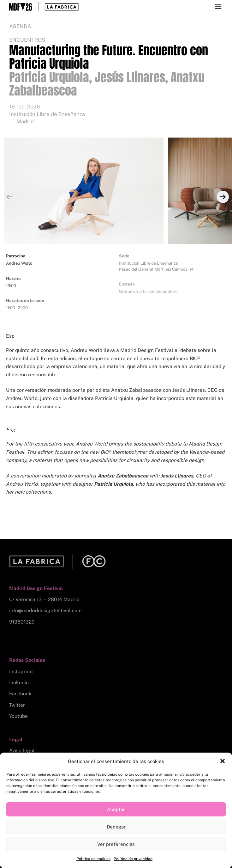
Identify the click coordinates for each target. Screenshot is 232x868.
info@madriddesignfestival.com (45, 610)
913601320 (22, 622)
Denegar (116, 827)
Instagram (21, 671)
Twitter (17, 705)
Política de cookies (93, 859)
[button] (223, 761)
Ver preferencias (116, 844)
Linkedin (19, 683)
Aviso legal (22, 751)
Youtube (18, 716)
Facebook (20, 694)
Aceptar (116, 809)
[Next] (223, 197)
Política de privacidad (133, 859)
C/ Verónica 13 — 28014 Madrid (44, 599)
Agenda (20, 26)
